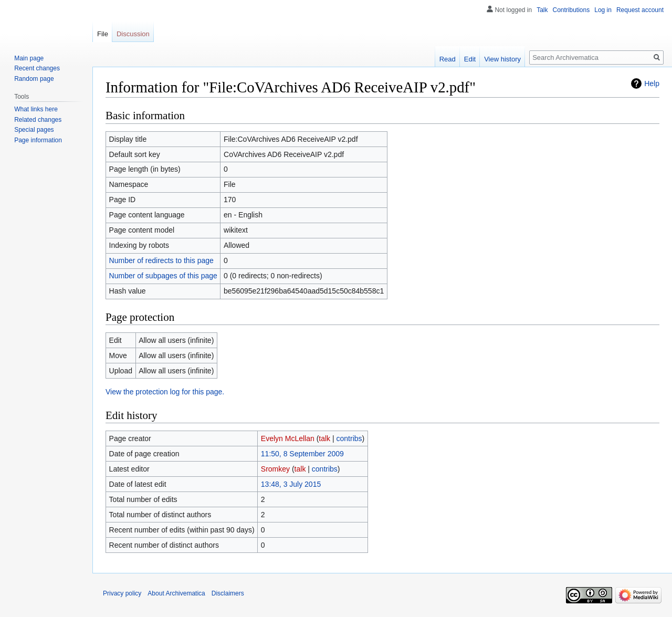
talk (324, 438)
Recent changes (37, 68)
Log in (603, 10)
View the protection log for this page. (165, 392)
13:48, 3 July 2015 (291, 484)
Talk (542, 10)
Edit (470, 59)
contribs (349, 438)
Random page (34, 79)
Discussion (133, 34)
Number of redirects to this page (161, 260)
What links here (36, 109)
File (103, 34)
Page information (38, 140)
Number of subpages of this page (163, 276)
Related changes (38, 120)
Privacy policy (122, 593)
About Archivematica (176, 593)
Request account (640, 10)
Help (652, 83)
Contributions (571, 10)
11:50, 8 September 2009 (302, 454)
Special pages (34, 130)
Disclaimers (228, 593)
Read (448, 59)
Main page (29, 58)
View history (502, 59)
